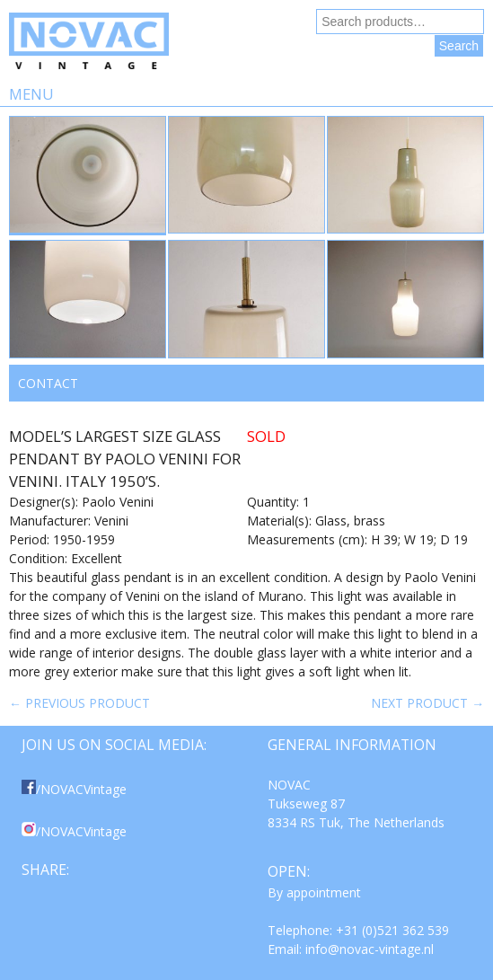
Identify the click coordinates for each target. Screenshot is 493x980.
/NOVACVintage (74, 789)
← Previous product (79, 703)
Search (459, 46)
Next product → (427, 703)
